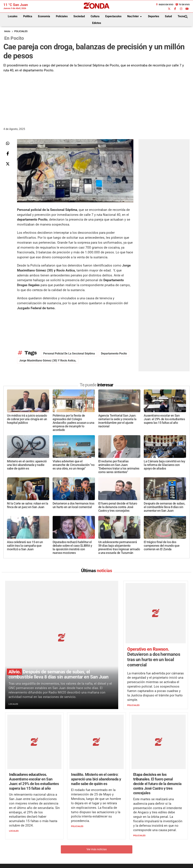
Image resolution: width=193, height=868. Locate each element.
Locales (13, 16)
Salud (168, 16)
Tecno (181, 16)
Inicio (7, 31)
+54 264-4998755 (120, 840)
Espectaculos (113, 16)
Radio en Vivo (164, 5)
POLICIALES (21, 31)
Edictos (97, 23)
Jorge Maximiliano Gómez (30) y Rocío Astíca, (48, 360)
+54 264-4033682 (117, 837)
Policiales (62, 16)
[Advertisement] (96, 99)
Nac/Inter (135, 17)
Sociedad (79, 16)
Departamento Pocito (114, 353)
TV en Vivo (183, 5)
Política (28, 16)
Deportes (154, 16)
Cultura (95, 16)
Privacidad (105, 847)
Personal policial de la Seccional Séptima (69, 353)
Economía (44, 16)
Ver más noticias (97, 797)
